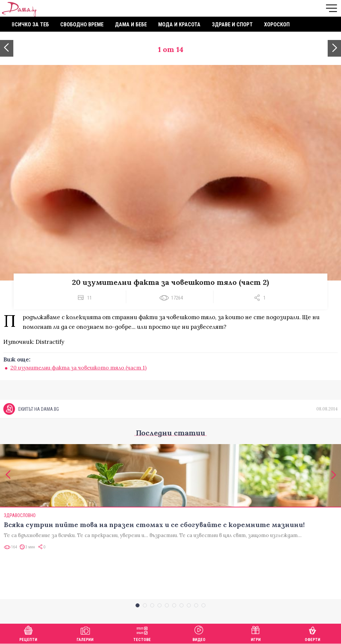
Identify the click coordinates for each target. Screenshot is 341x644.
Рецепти (28, 633)
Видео (199, 633)
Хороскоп (277, 24)
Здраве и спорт (232, 24)
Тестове (142, 633)
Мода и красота (179, 24)
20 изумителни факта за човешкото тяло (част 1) (78, 367)
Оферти (313, 633)
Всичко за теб (30, 24)
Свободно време (82, 24)
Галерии (85, 633)
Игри (256, 633)
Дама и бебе (131, 24)
